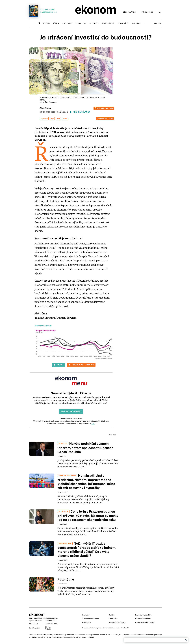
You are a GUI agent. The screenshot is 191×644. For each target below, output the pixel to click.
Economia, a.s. (53, 618)
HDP (52, 119)
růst (58, 119)
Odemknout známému (83, 365)
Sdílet (60, 365)
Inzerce (85, 628)
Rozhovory (67, 23)
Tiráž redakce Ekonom (91, 619)
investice (44, 119)
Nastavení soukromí (143, 619)
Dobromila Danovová (111, 628)
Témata (56, 23)
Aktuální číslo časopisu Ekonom (43, 11)
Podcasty (94, 23)
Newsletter (113, 619)
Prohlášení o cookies (143, 615)
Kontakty (86, 615)
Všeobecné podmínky (117, 622)
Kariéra (112, 615)
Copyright (33, 618)
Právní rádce (123, 23)
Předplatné (87, 622)
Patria (65, 119)
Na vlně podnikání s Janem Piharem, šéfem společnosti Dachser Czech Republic (85, 448)
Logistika (136, 23)
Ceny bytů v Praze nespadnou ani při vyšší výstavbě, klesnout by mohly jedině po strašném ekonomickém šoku (88, 516)
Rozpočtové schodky (43, 326)
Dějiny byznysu (108, 23)
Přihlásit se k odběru (71, 411)
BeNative (158, 23)
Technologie (81, 23)
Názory (47, 23)
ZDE (93, 424)
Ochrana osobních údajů (145, 622)
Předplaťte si (130, 12)
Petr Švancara (51, 102)
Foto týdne (66, 579)
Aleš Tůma (45, 108)
